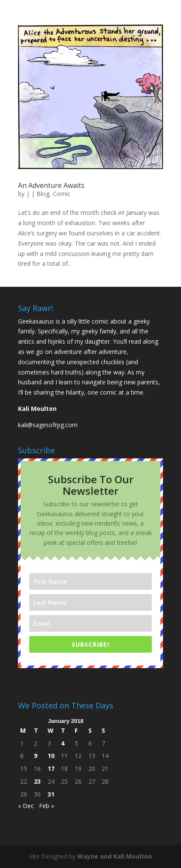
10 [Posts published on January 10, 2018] (51, 756)
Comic (62, 194)
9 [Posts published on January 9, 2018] (36, 756)
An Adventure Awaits (51, 185)
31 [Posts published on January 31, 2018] (51, 794)
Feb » (47, 806)
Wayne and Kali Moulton (115, 856)
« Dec (26, 806)
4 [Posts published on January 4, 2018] (63, 743)
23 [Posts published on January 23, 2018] (37, 781)
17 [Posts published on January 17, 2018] (51, 768)
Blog (43, 194)
